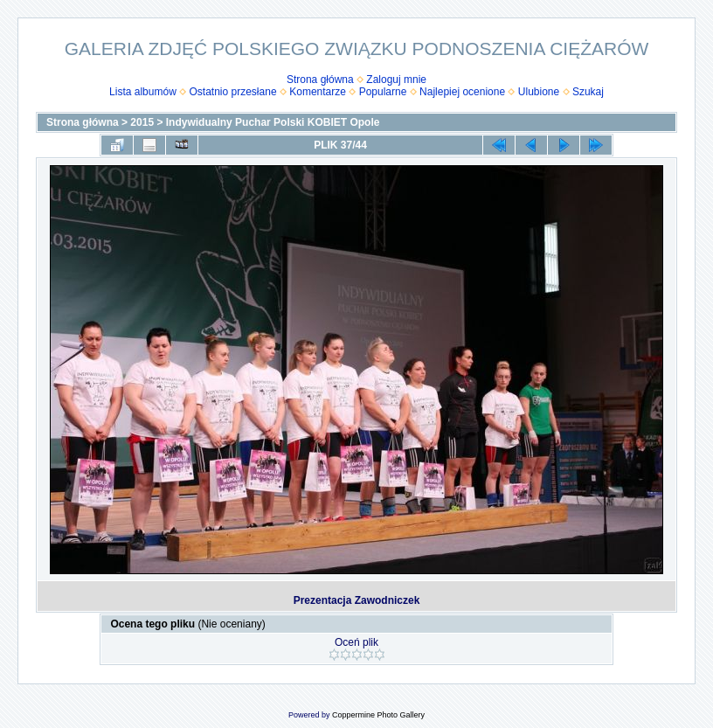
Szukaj (588, 92)
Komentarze (318, 92)
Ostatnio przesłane (233, 92)
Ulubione (539, 92)
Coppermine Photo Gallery (378, 715)
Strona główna (320, 80)
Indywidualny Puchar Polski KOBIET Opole (273, 122)
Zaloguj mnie (396, 80)
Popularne (383, 92)
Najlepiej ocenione (462, 92)
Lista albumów (143, 92)
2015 (142, 122)
